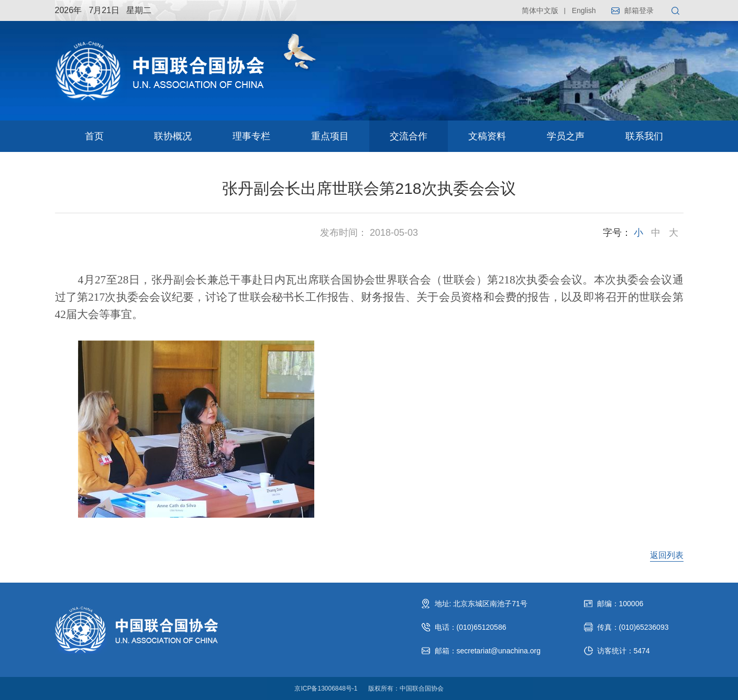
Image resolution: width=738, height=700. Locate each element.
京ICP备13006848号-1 (326, 688)
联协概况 (173, 136)
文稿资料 (487, 136)
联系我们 (644, 136)
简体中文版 (540, 10)
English (584, 10)
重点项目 (330, 136)
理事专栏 (251, 136)
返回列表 (667, 555)
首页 (94, 136)
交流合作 (409, 136)
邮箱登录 (639, 10)
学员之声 (566, 136)
